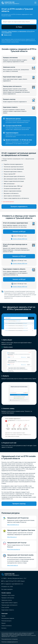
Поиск (19, 27)
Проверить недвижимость (19, 207)
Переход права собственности (9, 605)
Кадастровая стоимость (8, 610)
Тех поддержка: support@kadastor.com (13, 584)
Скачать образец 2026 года (20, 239)
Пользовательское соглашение (10, 639)
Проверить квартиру (19, 504)
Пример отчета (7, 35)
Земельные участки (7, 600)
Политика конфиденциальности (10, 642)
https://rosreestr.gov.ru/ (13, 525)
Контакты (4, 628)
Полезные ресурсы (6, 621)
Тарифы (3, 616)
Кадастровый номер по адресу (9, 603)
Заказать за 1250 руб (19, 256)
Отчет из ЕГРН (5, 608)
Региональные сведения (8, 618)
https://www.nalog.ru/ (13, 565)
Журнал (4, 623)
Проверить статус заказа (8, 595)
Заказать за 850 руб (19, 232)
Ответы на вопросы (7, 626)
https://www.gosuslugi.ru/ (14, 549)
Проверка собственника (8, 598)
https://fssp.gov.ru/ (12, 537)
